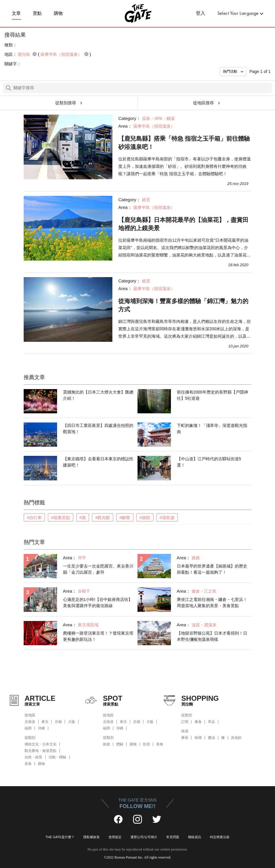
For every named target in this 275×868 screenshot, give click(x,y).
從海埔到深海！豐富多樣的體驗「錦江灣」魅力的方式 (183, 305)
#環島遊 (167, 518)
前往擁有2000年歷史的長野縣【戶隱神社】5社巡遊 (212, 395)
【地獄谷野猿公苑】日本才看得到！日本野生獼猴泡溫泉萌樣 (212, 636)
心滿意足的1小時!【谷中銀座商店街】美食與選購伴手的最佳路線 (98, 603)
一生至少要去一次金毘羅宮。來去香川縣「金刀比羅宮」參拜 (98, 569)
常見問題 (173, 837)
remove (35, 54)
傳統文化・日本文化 (41, 744)
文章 (16, 13)
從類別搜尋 (66, 103)
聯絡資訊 (195, 837)
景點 (37, 13)
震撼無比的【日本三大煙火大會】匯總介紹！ (98, 395)
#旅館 (145, 518)
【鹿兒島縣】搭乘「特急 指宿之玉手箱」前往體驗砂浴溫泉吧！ (184, 143)
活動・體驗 (57, 757)
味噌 (198, 738)
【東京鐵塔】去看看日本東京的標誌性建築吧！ (98, 462)
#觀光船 (103, 518)
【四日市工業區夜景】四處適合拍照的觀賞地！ (98, 429)
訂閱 (185, 722)
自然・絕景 (33, 757)
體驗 (120, 744)
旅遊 (106, 744)
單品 (211, 722)
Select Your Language (238, 13)
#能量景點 (61, 518)
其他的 (236, 738)
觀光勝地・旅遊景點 (41, 751)
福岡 (28, 728)
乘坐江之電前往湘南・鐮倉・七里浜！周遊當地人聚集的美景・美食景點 (212, 603)
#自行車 (34, 518)
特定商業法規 (220, 837)
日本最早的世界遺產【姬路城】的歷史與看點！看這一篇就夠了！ (212, 569)
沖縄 (41, 728)
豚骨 (185, 738)
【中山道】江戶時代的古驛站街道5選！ (209, 462)
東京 (45, 722)
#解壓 (125, 518)
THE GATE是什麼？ (60, 837)
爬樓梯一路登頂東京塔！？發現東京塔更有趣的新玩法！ (98, 636)
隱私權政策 (92, 837)
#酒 (83, 518)
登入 (201, 13)
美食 (28, 764)
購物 (58, 13)
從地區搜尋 (203, 103)
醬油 (211, 738)
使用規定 (115, 837)
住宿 (146, 744)
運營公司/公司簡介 (144, 837)
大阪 (72, 722)
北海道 (30, 722)
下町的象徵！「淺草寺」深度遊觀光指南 (212, 429)
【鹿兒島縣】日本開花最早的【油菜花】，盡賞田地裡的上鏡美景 (183, 224)
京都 (58, 722)
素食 (198, 722)
